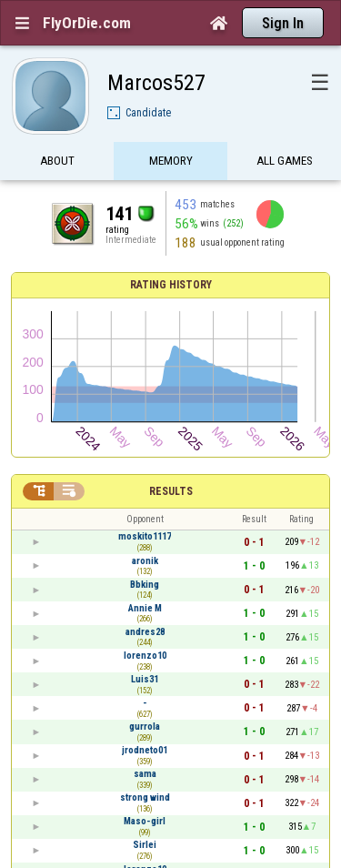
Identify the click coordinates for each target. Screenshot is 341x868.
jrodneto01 (145, 750)
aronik (145, 561)
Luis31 (145, 679)
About (57, 161)
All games (285, 161)
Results (171, 491)
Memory (171, 161)
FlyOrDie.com (87, 23)
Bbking (145, 585)
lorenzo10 (145, 656)
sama (145, 774)
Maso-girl (145, 821)
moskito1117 (145, 536)
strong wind (145, 797)
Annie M (145, 608)
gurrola (145, 727)
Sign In (283, 23)
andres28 (145, 632)
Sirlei (145, 845)
